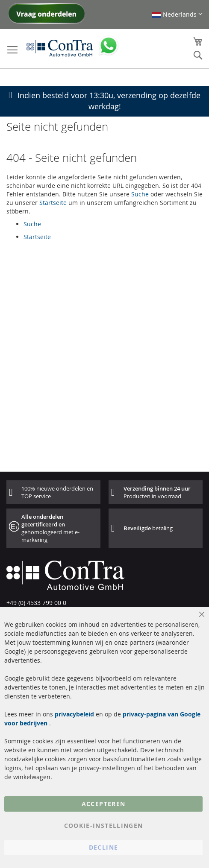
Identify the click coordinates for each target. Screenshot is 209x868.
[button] (177, 14)
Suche (140, 194)
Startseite (53, 203)
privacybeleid (75, 714)
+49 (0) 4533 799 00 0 (36, 603)
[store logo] (60, 48)
